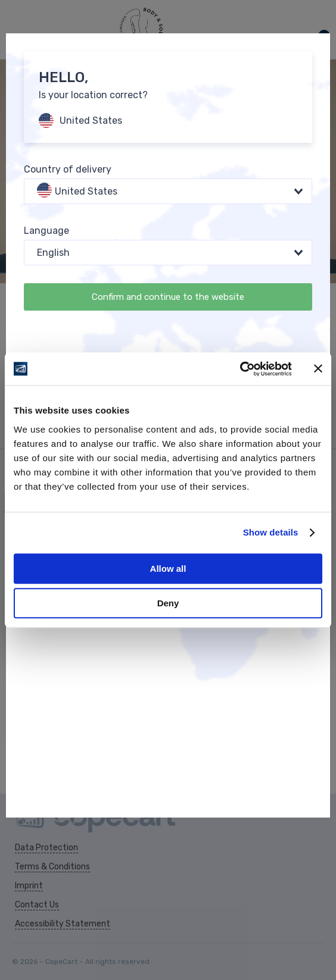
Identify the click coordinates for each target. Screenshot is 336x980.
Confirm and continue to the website (168, 297)
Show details (271, 532)
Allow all (168, 569)
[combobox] (168, 191)
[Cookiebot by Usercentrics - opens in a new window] (240, 369)
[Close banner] (318, 369)
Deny (168, 603)
